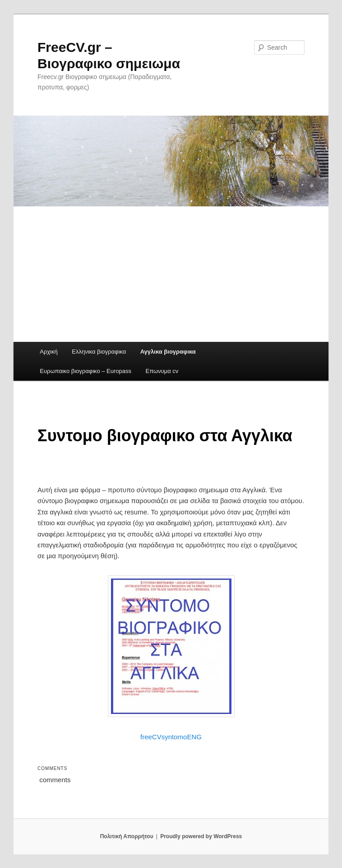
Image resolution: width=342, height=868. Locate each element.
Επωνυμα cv (162, 371)
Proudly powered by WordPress (201, 836)
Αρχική (49, 352)
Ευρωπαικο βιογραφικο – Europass (85, 371)
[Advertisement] (171, 274)
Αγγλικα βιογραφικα (168, 352)
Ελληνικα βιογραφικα (99, 352)
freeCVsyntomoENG (171, 737)
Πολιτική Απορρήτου (127, 836)
